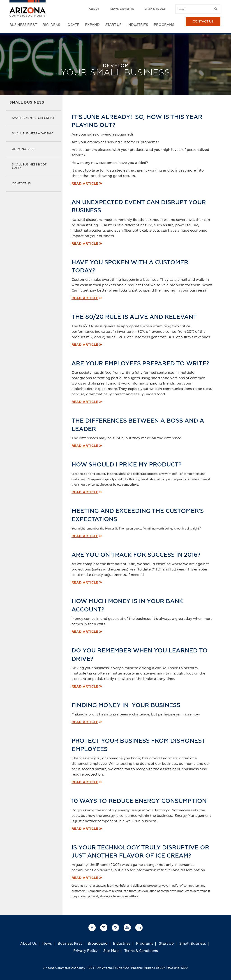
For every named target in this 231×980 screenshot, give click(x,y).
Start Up (113, 25)
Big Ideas (51, 25)
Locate (72, 25)
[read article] (85, 722)
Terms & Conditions (141, 951)
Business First (23, 25)
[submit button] (216, 9)
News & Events (122, 9)
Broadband (97, 944)
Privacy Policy (85, 951)
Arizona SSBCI (24, 149)
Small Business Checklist (33, 118)
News (47, 944)
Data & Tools (155, 9)
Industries (138, 25)
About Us (29, 944)
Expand (92, 25)
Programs (164, 25)
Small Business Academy (32, 134)
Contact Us (203, 25)
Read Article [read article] (85, 184)
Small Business (27, 103)
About (94, 9)
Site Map (111, 951)
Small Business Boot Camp (29, 166)
